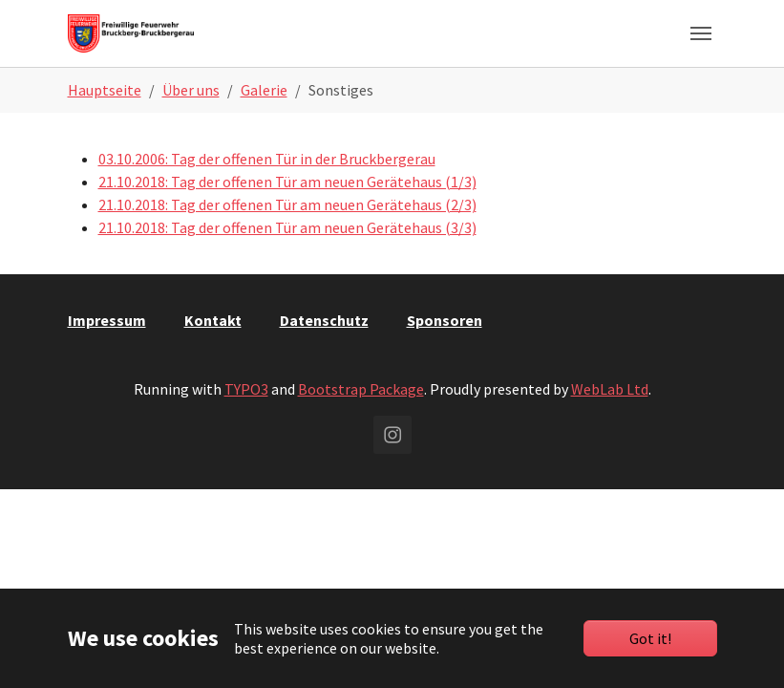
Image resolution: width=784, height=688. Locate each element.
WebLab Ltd (610, 389)
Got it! (650, 638)
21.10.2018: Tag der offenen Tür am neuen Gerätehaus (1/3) (287, 182)
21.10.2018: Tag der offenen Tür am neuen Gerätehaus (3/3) (287, 227)
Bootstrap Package (361, 389)
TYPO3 (246, 389)
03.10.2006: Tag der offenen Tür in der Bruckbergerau (267, 159)
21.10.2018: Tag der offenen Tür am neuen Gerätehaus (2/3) (287, 204)
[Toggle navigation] (701, 33)
